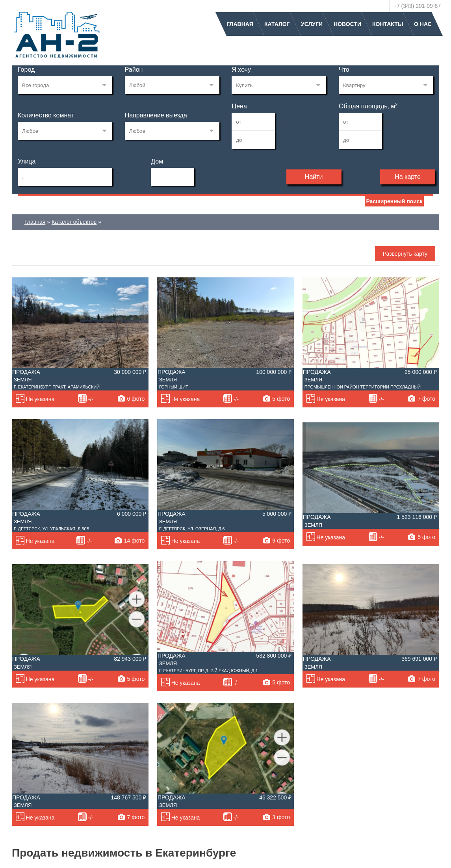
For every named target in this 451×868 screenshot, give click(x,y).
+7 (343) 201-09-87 (417, 6)
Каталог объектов (74, 222)
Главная (240, 24)
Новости (347, 24)
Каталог (277, 24)
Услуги (312, 24)
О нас (423, 24)
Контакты (388, 24)
